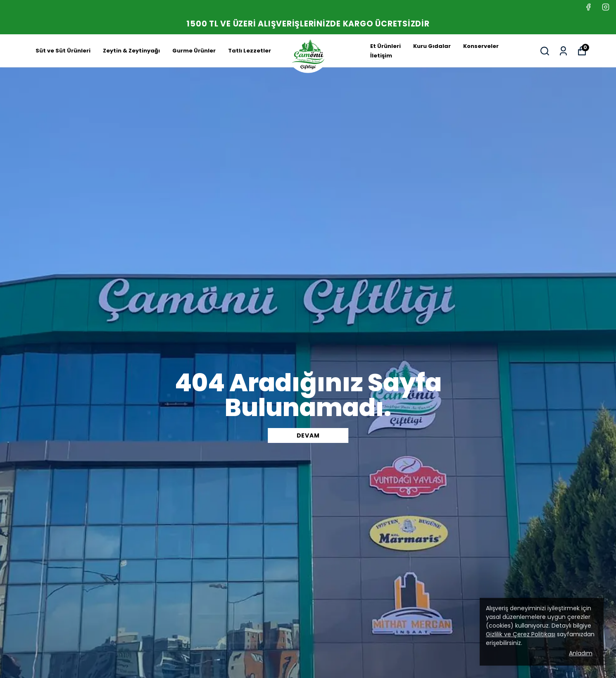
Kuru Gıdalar (432, 46)
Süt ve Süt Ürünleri (63, 51)
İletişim (381, 56)
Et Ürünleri (385, 46)
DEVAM (308, 435)
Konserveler (481, 46)
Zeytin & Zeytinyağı (131, 51)
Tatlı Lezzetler (250, 51)
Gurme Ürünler (194, 51)
